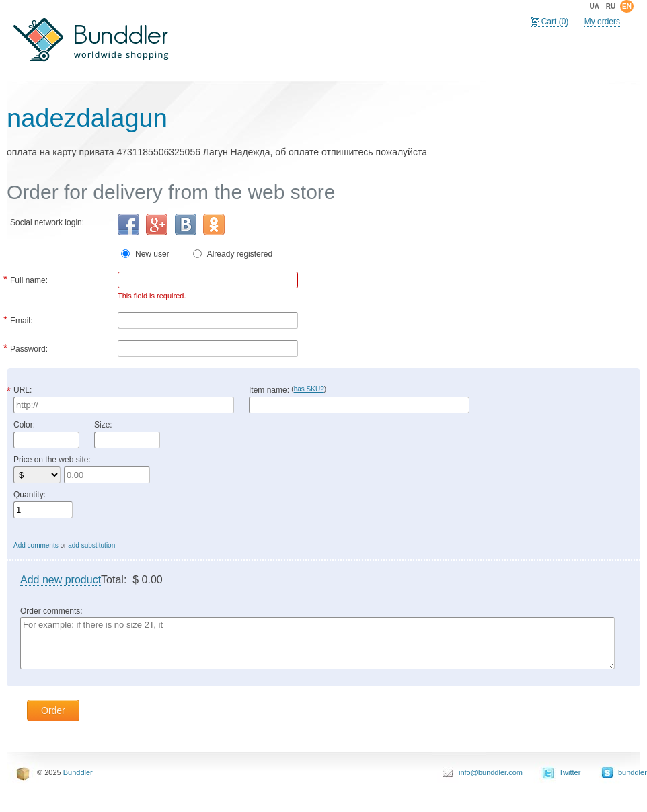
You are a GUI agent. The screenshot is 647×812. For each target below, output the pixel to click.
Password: (29, 348)
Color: (24, 425)
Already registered (240, 254)
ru (611, 6)
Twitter (570, 772)
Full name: (29, 279)
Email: (21, 319)
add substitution (91, 545)
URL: (23, 390)
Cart (555, 22)
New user (158, 254)
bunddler (633, 772)
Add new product (61, 580)
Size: (103, 425)
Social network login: (47, 222)
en (627, 6)
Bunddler (78, 772)
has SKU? (309, 389)
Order (53, 710)
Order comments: (51, 611)
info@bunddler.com (491, 772)
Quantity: (30, 495)
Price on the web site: (52, 460)
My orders (602, 22)
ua (594, 6)
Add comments (36, 545)
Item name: (288, 390)
